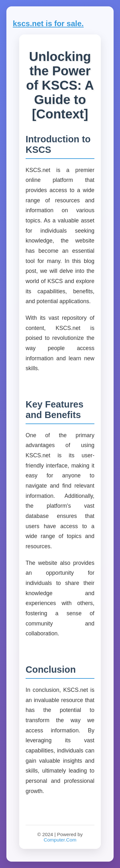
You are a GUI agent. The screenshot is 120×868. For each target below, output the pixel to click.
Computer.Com (60, 840)
